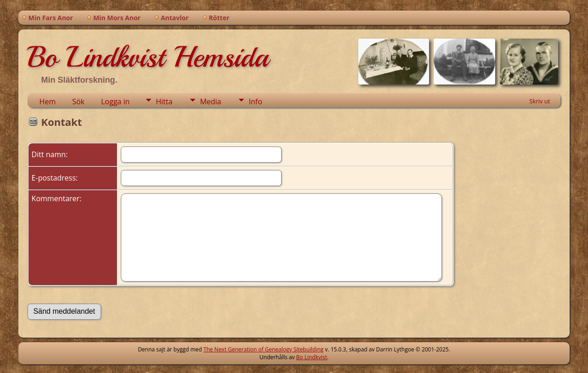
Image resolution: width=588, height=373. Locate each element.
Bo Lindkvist (312, 357)
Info (255, 102)
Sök (78, 102)
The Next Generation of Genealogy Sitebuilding (264, 349)
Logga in (115, 102)
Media (210, 102)
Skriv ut (540, 101)
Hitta (164, 102)
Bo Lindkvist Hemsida (148, 57)
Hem (48, 102)
